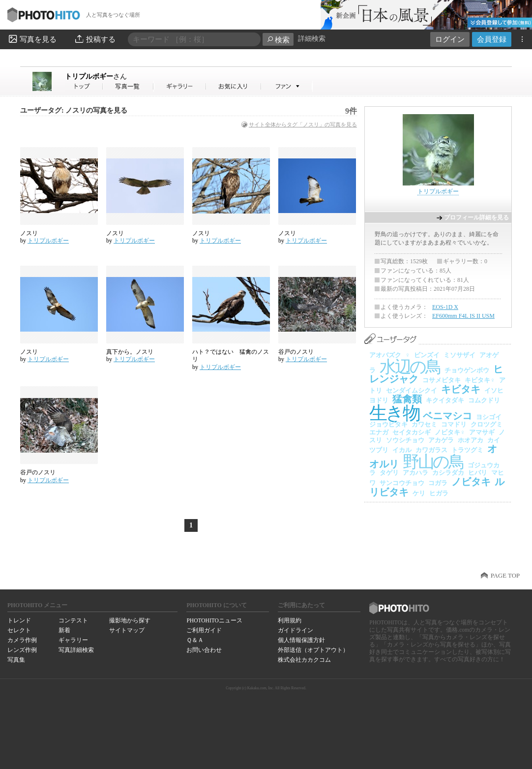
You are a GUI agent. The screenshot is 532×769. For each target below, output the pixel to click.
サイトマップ (127, 630)
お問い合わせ (204, 650)
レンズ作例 (22, 650)
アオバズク (385, 355)
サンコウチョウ (402, 483)
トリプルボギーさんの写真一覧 (128, 86)
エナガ (379, 432)
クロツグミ (487, 424)
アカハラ (415, 473)
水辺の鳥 (410, 367)
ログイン (450, 39)
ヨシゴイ (489, 417)
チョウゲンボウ (467, 370)
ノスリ (29, 233)
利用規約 (290, 620)
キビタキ (461, 389)
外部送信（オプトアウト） (313, 650)
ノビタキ (471, 482)
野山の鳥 (433, 462)
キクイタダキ (445, 400)
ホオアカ (471, 440)
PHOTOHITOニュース (214, 620)
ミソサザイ (459, 355)
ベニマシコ (447, 416)
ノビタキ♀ (450, 432)
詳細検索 (312, 39)
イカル (402, 450)
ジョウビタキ (388, 424)
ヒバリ (478, 473)
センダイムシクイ (412, 390)
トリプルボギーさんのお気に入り (234, 86)
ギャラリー (73, 640)
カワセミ (424, 424)
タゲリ (389, 473)
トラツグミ (467, 450)
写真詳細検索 (76, 650)
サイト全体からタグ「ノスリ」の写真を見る (303, 124)
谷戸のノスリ (296, 352)
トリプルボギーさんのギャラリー (180, 86)
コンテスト (73, 620)
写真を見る (32, 39)
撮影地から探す (130, 620)
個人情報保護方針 (301, 640)
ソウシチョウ (405, 440)
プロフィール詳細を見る (476, 217)
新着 (64, 630)
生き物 (394, 413)
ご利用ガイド (204, 630)
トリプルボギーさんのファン (287, 86)
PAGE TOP (505, 576)
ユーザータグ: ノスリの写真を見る (74, 110)
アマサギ (482, 432)
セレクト (19, 630)
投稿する (95, 39)
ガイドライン (296, 630)
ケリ (419, 493)
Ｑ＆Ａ (195, 640)
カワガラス (431, 450)
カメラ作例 (22, 640)
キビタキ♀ (480, 380)
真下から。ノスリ (130, 352)
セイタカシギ (412, 432)
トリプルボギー (96, 76)
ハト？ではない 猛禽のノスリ (231, 356)
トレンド (19, 620)
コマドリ (454, 424)
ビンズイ (427, 355)
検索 (278, 40)
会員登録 (492, 39)
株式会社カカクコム (304, 660)
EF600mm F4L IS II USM (463, 316)
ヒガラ (439, 493)
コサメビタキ (442, 380)
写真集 (16, 660)
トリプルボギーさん (84, 86)
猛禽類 (407, 399)
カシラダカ (448, 473)
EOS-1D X (445, 307)
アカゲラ (441, 440)
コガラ (438, 483)
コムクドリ (484, 400)
